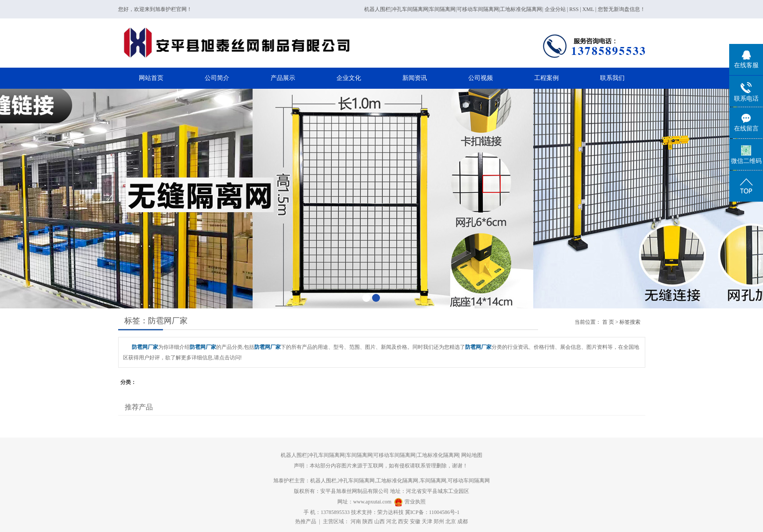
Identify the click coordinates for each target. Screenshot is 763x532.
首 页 (608, 322)
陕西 (368, 521)
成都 (463, 521)
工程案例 (546, 78)
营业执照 (415, 502)
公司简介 (217, 78)
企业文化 (349, 78)
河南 (356, 521)
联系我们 (612, 78)
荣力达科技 (391, 512)
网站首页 (151, 78)
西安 (403, 521)
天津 (427, 521)
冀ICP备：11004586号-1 (432, 512)
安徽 (415, 521)
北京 (451, 521)
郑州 (439, 521)
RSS (574, 9)
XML (588, 9)
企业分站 (555, 9)
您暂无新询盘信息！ (622, 9)
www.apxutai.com (372, 502)
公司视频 (481, 78)
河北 (391, 521)
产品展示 (283, 78)
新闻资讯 (415, 78)
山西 (380, 521)
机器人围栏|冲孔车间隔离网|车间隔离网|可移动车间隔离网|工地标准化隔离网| (454, 9)
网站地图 (472, 455)
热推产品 (306, 521)
